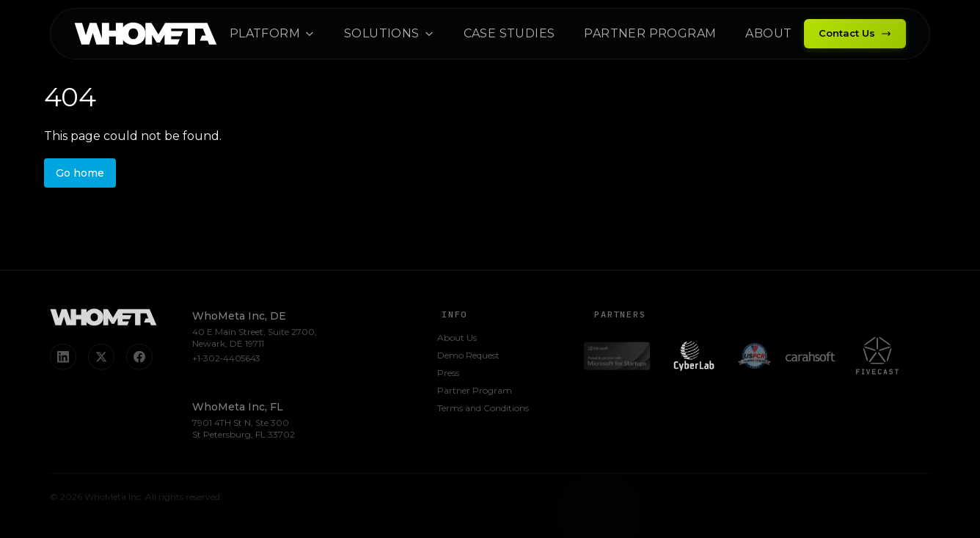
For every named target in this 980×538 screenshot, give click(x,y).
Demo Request (468, 357)
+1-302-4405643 (226, 360)
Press (448, 374)
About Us (457, 339)
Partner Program (475, 392)
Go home (80, 173)
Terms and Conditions (483, 409)
